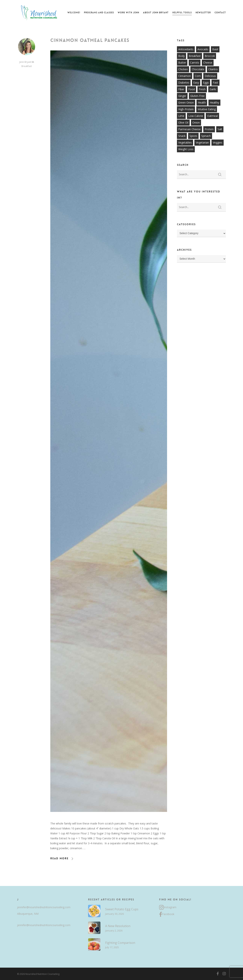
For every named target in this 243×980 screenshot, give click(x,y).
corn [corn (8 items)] (198, 76)
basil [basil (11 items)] (215, 49)
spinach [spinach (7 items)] (206, 136)
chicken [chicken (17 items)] (183, 69)
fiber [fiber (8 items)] (181, 89)
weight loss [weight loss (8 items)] (186, 149)
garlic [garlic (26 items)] (213, 89)
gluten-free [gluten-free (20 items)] (197, 96)
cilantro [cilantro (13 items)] (213, 69)
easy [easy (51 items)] (196, 83)
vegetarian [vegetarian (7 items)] (202, 142)
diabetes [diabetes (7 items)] (184, 83)
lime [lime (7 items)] (181, 116)
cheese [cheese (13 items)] (208, 63)
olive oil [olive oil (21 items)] (183, 122)
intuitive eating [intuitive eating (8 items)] (207, 109)
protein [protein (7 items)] (209, 129)
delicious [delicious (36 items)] (210, 76)
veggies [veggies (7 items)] (218, 142)
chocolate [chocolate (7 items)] (198, 69)
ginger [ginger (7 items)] (182, 96)
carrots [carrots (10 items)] (195, 63)
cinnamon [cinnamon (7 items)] (185, 76)
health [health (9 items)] (202, 103)
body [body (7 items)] (181, 56)
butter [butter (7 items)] (182, 63)
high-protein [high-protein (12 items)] (186, 109)
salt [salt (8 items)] (220, 129)
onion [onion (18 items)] (196, 122)
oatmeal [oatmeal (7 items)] (212, 116)
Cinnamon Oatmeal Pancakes (90, 40)
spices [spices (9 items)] (193, 136)
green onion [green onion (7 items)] (186, 103)
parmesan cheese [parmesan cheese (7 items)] (189, 129)
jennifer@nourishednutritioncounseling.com (44, 907)
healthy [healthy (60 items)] (214, 103)
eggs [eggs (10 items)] (206, 83)
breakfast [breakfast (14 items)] (195, 56)
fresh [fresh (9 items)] (202, 89)
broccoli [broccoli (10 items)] (210, 56)
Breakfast (27, 66)
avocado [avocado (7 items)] (203, 49)
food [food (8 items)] (192, 89)
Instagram (168, 907)
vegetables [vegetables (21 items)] (185, 142)
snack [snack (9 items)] (182, 136)
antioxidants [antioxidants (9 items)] (186, 49)
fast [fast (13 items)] (215, 83)
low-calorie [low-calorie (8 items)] (196, 116)
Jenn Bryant (25, 62)
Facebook (167, 915)
